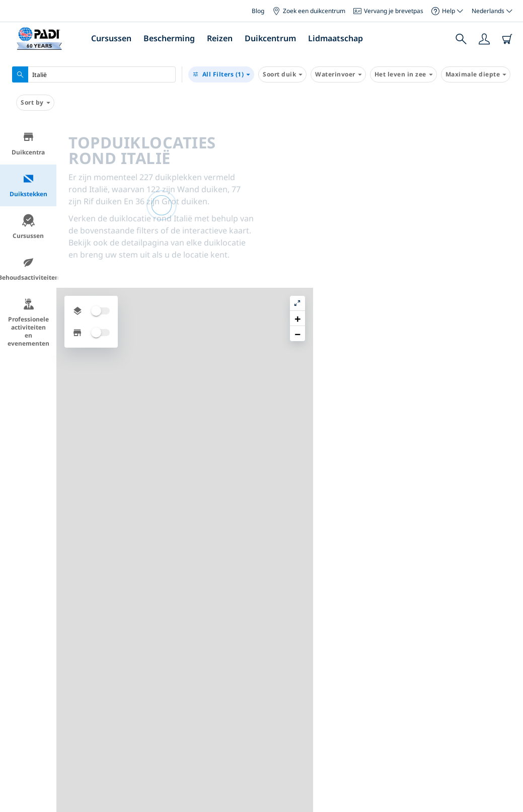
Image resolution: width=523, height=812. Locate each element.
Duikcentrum (270, 38)
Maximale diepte (476, 74)
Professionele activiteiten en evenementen (28, 323)
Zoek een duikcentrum (309, 11)
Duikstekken (28, 185)
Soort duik (282, 74)
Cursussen (111, 38)
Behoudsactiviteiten (28, 269)
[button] (507, 153)
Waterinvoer (338, 74)
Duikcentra (28, 144)
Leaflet (508, 803)
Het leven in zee (403, 74)
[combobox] (94, 74)
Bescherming (169, 38)
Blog (258, 11)
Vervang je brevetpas (388, 11)
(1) (221, 74)
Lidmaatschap (335, 38)
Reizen (220, 38)
